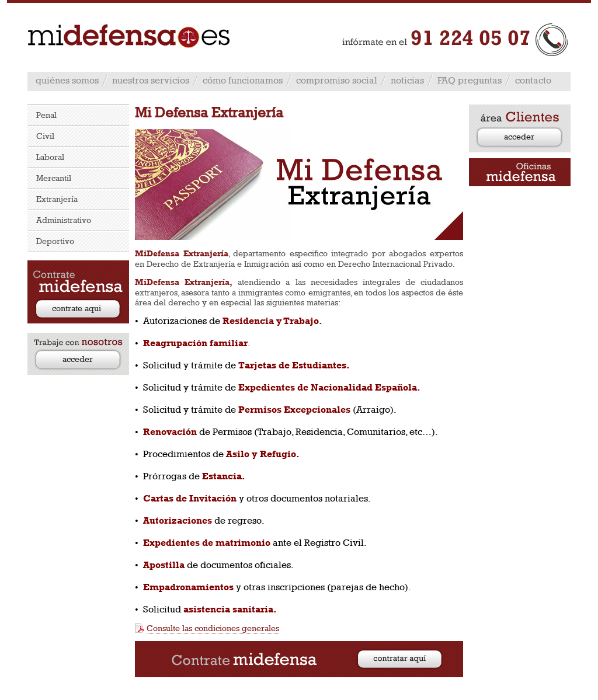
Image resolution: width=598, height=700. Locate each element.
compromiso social (337, 80)
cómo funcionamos (243, 80)
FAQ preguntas (470, 80)
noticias (407, 80)
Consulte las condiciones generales (213, 628)
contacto (533, 80)
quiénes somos (67, 80)
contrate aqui (77, 308)
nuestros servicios (151, 80)
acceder (78, 359)
